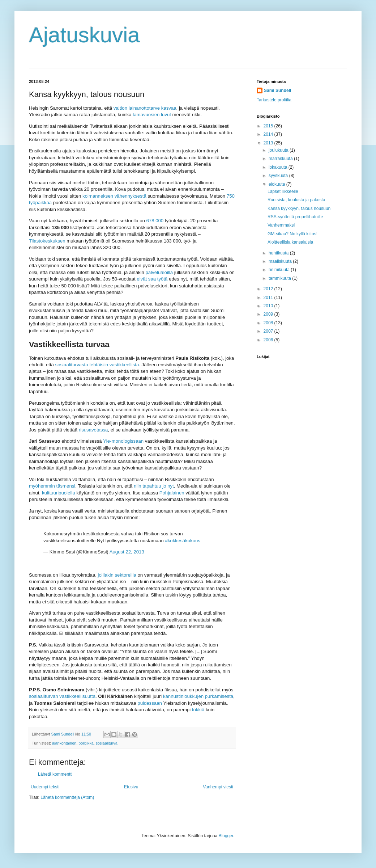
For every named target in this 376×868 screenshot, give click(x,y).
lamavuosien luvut (152, 115)
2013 (269, 143)
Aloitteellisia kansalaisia (290, 242)
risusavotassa (93, 430)
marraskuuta (281, 159)
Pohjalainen (172, 493)
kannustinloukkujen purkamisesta (198, 696)
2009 (269, 314)
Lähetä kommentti (55, 774)
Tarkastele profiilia (274, 100)
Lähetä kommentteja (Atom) (67, 797)
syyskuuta (279, 176)
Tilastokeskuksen (47, 241)
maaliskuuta (281, 261)
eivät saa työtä (152, 279)
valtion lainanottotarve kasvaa (145, 108)
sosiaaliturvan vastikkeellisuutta (62, 696)
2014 (269, 134)
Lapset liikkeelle (283, 191)
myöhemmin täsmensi (52, 486)
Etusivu (131, 787)
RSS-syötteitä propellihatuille (295, 217)
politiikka (86, 743)
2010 (269, 306)
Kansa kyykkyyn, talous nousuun (299, 208)
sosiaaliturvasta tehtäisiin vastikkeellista (97, 365)
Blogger (226, 836)
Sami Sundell (277, 90)
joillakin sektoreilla (117, 575)
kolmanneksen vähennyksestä (114, 196)
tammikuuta (280, 278)
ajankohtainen (64, 743)
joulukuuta (279, 150)
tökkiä (198, 710)
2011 (269, 298)
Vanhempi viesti (218, 787)
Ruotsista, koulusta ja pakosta (296, 200)
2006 (269, 340)
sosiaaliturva (107, 743)
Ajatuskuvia (84, 35)
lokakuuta (279, 167)
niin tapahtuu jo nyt (154, 486)
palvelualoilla (159, 272)
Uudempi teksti (45, 787)
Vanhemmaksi (281, 225)
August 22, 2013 (127, 552)
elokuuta (277, 184)
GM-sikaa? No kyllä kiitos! (292, 234)
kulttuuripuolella (59, 493)
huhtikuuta (279, 253)
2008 (269, 323)
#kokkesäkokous (183, 541)
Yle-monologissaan (123, 441)
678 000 (155, 221)
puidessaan (149, 703)
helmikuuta (280, 270)
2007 (269, 331)
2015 (269, 126)
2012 (269, 289)
